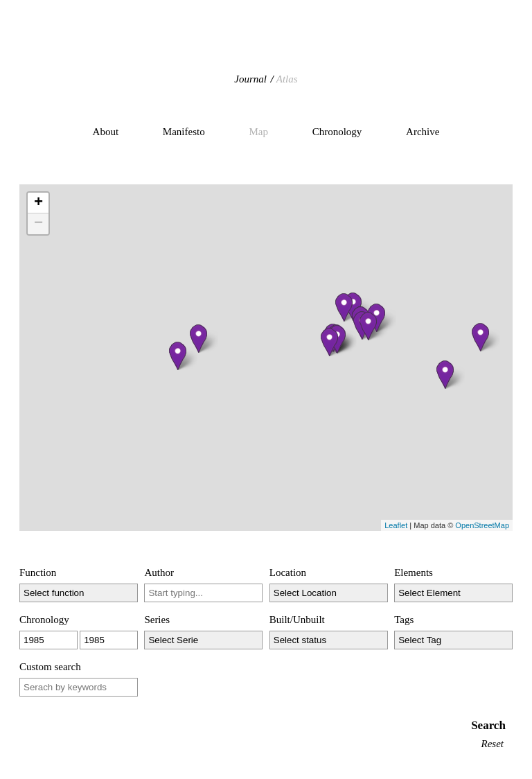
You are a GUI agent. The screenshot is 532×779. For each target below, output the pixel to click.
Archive (423, 132)
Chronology (337, 132)
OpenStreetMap (482, 525)
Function (38, 572)
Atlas (287, 79)
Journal (250, 79)
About (106, 132)
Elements (414, 572)
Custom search (50, 667)
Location (288, 572)
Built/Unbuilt (297, 620)
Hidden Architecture (266, 45)
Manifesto (184, 132)
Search (488, 725)
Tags (404, 620)
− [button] (38, 224)
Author (159, 572)
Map (258, 132)
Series (157, 620)
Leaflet (396, 525)
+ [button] (38, 203)
